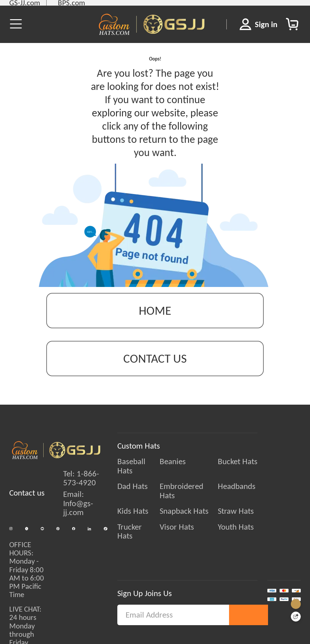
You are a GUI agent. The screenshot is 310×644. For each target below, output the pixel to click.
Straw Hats (253, 504)
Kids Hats (124, 504)
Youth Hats (253, 520)
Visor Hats (181, 520)
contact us (155, 370)
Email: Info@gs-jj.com (74, 515)
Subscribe (249, 612)
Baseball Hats (131, 473)
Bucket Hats (254, 473)
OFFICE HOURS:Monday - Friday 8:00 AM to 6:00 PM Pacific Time (27, 579)
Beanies (177, 473)
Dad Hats (124, 488)
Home (155, 322)
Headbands (253, 488)
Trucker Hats (130, 520)
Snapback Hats (188, 504)
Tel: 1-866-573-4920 (77, 489)
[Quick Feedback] (296, 617)
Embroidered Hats (194, 488)
